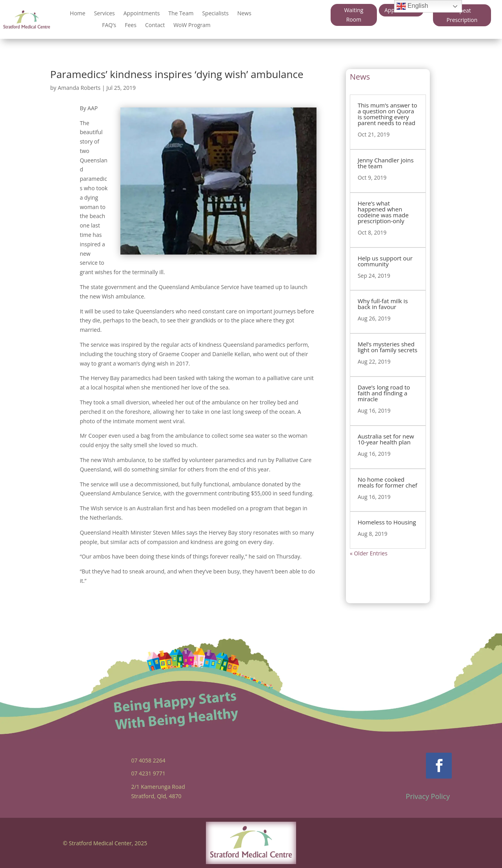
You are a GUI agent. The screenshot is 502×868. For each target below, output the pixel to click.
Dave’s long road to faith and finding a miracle (384, 393)
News (244, 14)
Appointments (142, 14)
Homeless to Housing (387, 522)
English (412, 6)
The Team (181, 14)
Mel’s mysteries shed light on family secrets (387, 347)
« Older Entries (369, 553)
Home (78, 14)
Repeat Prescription (462, 15)
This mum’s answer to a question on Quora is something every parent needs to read (387, 114)
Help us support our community (385, 261)
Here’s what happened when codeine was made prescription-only (383, 212)
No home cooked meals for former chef (387, 482)
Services (105, 14)
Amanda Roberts (79, 88)
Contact (155, 25)
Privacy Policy (428, 796)
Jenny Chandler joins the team (386, 163)
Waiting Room (354, 15)
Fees (131, 25)
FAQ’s (109, 25)
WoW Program (192, 25)
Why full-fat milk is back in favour (383, 304)
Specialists (215, 14)
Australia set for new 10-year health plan (386, 439)
